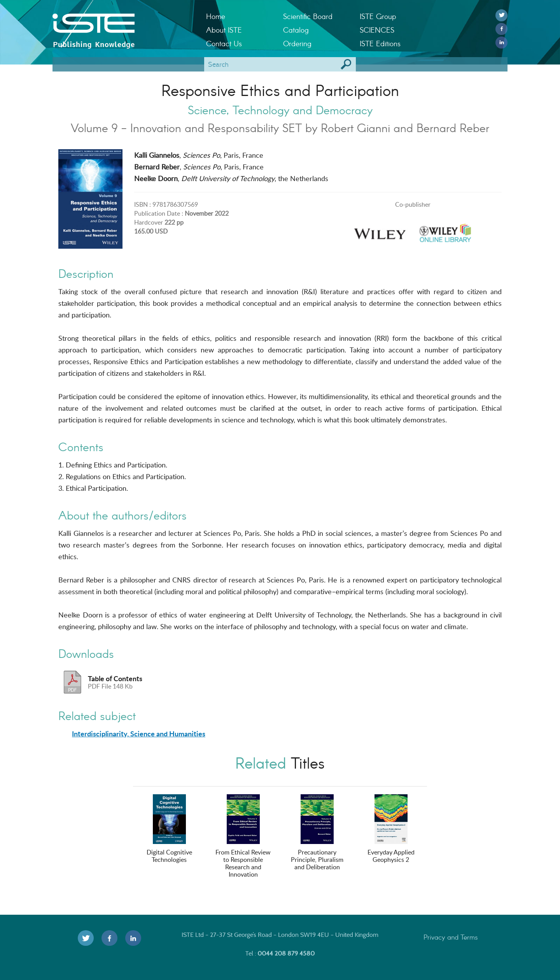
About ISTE (224, 30)
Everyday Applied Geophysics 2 (391, 829)
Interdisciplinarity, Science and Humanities (139, 734)
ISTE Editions (380, 43)
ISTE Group (378, 16)
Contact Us (224, 43)
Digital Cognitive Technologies (169, 829)
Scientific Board (308, 16)
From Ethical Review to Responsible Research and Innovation (243, 836)
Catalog (296, 30)
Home (216, 16)
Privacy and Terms (451, 937)
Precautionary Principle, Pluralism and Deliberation (317, 833)
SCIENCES (377, 30)
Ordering (297, 43)
